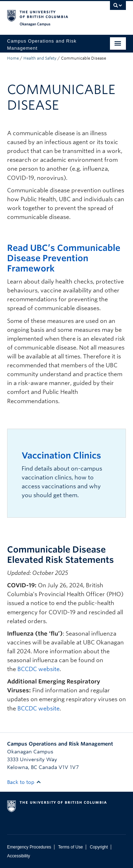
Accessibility (19, 856)
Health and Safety (40, 58)
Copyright (99, 847)
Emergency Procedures (29, 847)
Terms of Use (71, 847)
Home (13, 58)
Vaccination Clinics (61, 455)
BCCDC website (38, 669)
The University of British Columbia (49, 15)
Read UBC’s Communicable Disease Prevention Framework (64, 258)
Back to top (24, 782)
